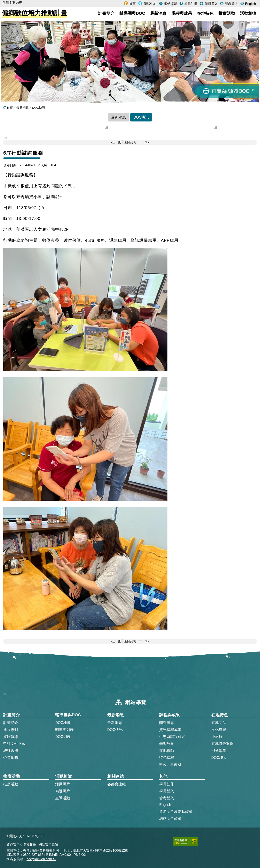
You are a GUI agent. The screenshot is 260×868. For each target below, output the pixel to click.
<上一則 (116, 142)
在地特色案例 (222, 744)
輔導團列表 (64, 730)
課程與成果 (182, 13)
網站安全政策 (170, 818)
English (250, 4)
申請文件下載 (14, 744)
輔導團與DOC (132, 13)
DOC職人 (219, 758)
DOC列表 (63, 737)
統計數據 (11, 751)
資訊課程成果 (170, 730)
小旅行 (217, 737)
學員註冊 (190, 4)
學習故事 (167, 744)
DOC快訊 (39, 108)
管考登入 (231, 4)
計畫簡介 (106, 13)
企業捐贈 (11, 758)
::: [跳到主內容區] (6, 138)
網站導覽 (170, 4)
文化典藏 (219, 730)
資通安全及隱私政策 (176, 811)
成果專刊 (11, 730)
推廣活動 (227, 13)
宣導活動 (63, 798)
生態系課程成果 (172, 737)
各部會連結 (117, 784)
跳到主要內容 (12, 3)
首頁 (132, 4)
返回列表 (130, 142)
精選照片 (63, 791)
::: (26, 3)
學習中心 (150, 4)
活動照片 (63, 784)
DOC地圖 (63, 723)
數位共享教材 (170, 765)
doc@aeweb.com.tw (41, 859)
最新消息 (158, 13)
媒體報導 (11, 737)
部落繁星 (219, 751)
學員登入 (211, 4)
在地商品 (219, 723)
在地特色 (205, 13)
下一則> (144, 142)
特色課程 (167, 758)
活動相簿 (248, 13)
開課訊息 (167, 723)
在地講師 (167, 751)
